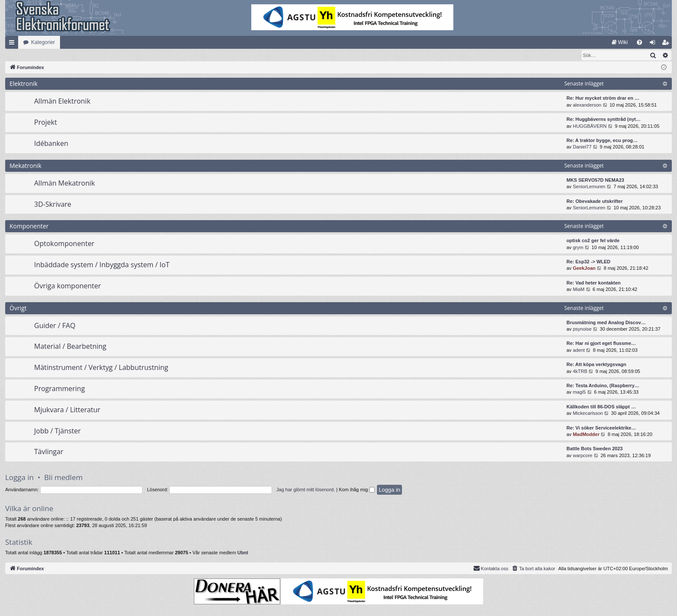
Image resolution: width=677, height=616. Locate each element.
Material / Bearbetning (70, 347)
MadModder (586, 435)
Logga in (19, 478)
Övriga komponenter (68, 286)
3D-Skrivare (53, 205)
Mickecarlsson (588, 414)
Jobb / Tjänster (57, 431)
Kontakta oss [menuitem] (491, 569)
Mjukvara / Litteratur (67, 410)
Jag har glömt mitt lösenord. (306, 490)
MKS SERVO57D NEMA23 (595, 180)
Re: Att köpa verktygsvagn (596, 365)
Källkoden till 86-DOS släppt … (601, 407)
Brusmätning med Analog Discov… (606, 323)
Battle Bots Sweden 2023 (595, 449)
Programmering (60, 389)
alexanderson (587, 105)
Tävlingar (49, 452)
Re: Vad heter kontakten (593, 283)
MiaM (579, 290)
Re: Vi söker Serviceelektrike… (601, 428)
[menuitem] (620, 42)
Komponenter (29, 226)
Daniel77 (582, 147)
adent (579, 351)
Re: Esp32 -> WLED (588, 262)
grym (578, 248)
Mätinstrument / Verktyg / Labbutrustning (101, 368)
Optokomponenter (64, 244)
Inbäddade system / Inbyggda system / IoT (102, 265)
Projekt (46, 123)
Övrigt (18, 308)
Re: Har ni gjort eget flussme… (601, 344)
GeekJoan (584, 269)
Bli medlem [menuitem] (667, 44)
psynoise (582, 329)
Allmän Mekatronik (65, 183)
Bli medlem (63, 478)
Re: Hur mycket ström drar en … (603, 98)
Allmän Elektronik (62, 101)
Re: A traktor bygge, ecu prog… (602, 141)
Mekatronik (25, 166)
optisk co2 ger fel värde (593, 241)
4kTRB (580, 372)
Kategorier (43, 42)
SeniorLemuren (589, 187)
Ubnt (243, 553)
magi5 (579, 392)
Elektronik (24, 84)
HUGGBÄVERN (590, 126)
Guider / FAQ (55, 326)
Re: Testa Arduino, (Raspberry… (603, 386)
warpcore (583, 456)
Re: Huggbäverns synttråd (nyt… (604, 120)
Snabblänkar (13, 44)
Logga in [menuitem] (654, 44)
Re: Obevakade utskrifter (595, 202)
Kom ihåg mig (357, 490)
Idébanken (51, 144)
